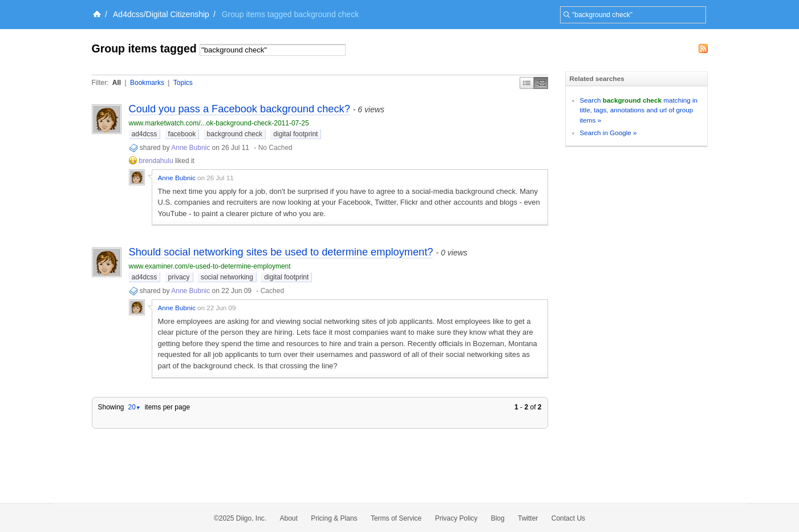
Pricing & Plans (334, 518)
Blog (498, 518)
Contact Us (568, 518)
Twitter (528, 518)
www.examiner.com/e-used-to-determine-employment (210, 266)
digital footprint (295, 134)
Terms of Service (396, 518)
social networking (227, 277)
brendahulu (156, 161)
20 (134, 407)
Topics (183, 83)
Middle (541, 83)
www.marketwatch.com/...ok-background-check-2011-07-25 (219, 123)
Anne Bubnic (190, 148)
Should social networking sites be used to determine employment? (281, 252)
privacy (179, 277)
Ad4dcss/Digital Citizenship (161, 14)
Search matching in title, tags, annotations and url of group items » (639, 110)
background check (235, 134)
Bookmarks (147, 83)
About (289, 518)
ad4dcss (145, 134)
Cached (272, 291)
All (117, 83)
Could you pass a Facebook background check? (240, 109)
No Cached (275, 148)
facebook (182, 134)
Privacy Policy (457, 518)
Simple (527, 83)
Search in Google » (609, 133)
